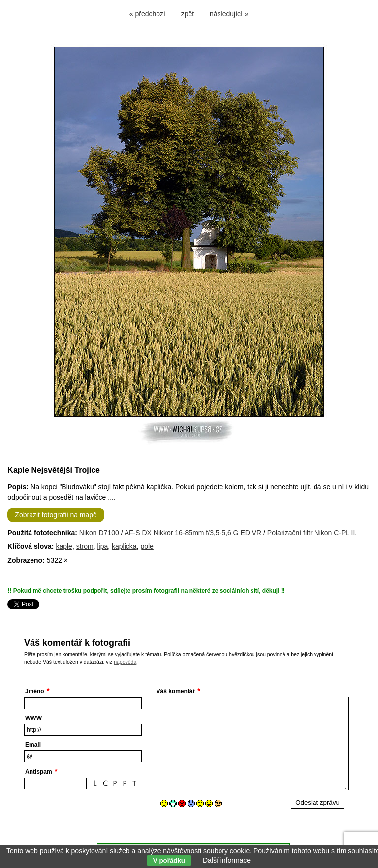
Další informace (227, 860)
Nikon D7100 (99, 533)
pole (147, 546)
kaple (64, 546)
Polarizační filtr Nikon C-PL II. (312, 533)
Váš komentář (176, 691)
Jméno (35, 691)
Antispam (39, 772)
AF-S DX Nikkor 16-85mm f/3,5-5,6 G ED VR (193, 533)
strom (85, 546)
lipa (102, 546)
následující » (229, 14)
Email (33, 745)
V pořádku (169, 860)
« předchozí (147, 14)
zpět (188, 14)
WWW (33, 718)
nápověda (125, 662)
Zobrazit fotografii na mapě (56, 515)
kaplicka (124, 546)
